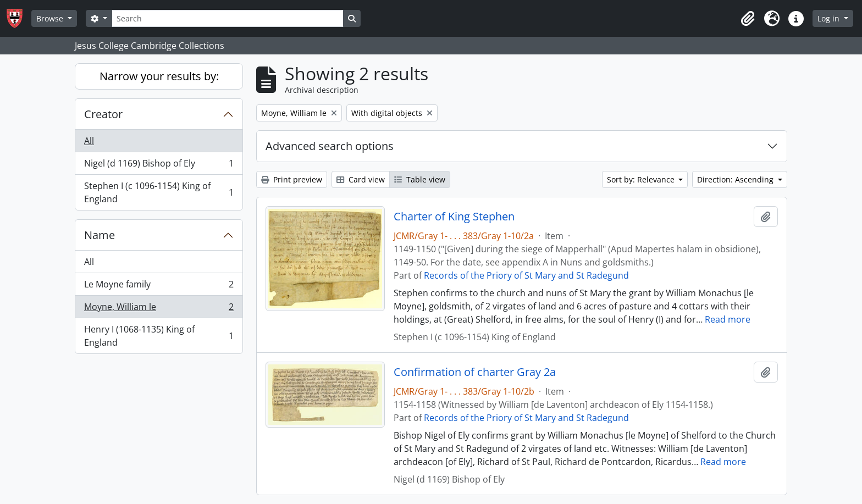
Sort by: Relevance (642, 179)
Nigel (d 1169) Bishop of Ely (159, 166)
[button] (748, 19)
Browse (51, 18)
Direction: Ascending (736, 179)
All (89, 141)
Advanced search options (330, 146)
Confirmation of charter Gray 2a (475, 372)
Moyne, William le (159, 309)
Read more (728, 319)
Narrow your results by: (159, 76)
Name (100, 235)
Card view (361, 179)
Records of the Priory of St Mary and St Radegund (526, 275)
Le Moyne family (159, 287)
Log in (830, 18)
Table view (420, 179)
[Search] (228, 18)
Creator (103, 114)
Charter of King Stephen (454, 217)
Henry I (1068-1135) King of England (159, 336)
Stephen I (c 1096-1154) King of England (159, 192)
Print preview (292, 179)
